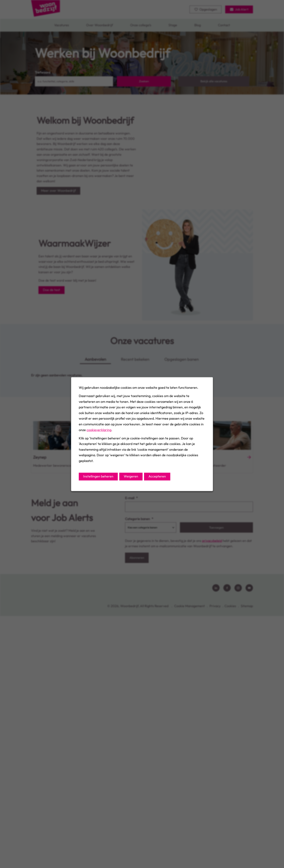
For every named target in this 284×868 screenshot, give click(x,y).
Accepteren (157, 476)
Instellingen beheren (98, 476)
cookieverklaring (99, 430)
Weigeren (131, 476)
